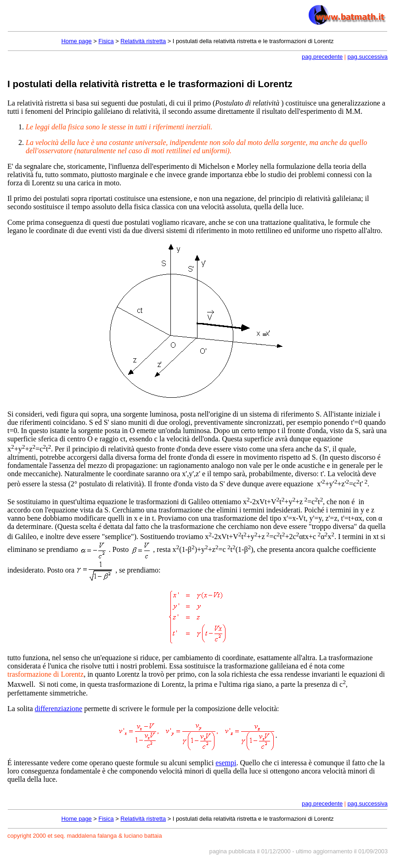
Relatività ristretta (143, 41)
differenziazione (59, 709)
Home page (77, 41)
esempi (226, 763)
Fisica (106, 41)
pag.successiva (368, 57)
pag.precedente (322, 57)
